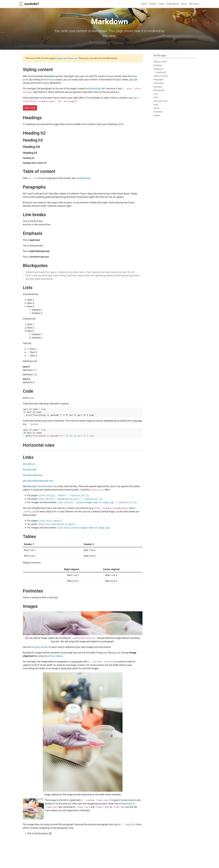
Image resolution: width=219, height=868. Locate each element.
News (184, 4)
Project (153, 4)
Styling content (160, 62)
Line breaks (159, 83)
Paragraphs (159, 80)
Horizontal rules (161, 101)
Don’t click (30, 108)
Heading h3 (161, 72)
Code (156, 97)
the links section (40, 647)
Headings (158, 65)
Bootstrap (49, 80)
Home (144, 4)
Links (156, 105)
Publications (173, 4)
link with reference (33, 475)
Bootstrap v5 (128, 804)
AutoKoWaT (29, 4)
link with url (29, 464)
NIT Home (194, 4)
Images (157, 115)
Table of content (161, 76)
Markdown (99, 31)
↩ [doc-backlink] (50, 833)
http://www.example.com (40, 481)
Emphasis (158, 87)
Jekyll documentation (42, 486)
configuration (83, 178)
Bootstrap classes (53, 656)
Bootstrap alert (98, 88)
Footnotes (158, 112)
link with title (30, 470)
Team (161, 4)
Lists (156, 94)
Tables (156, 108)
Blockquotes (159, 90)
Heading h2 (159, 69)
